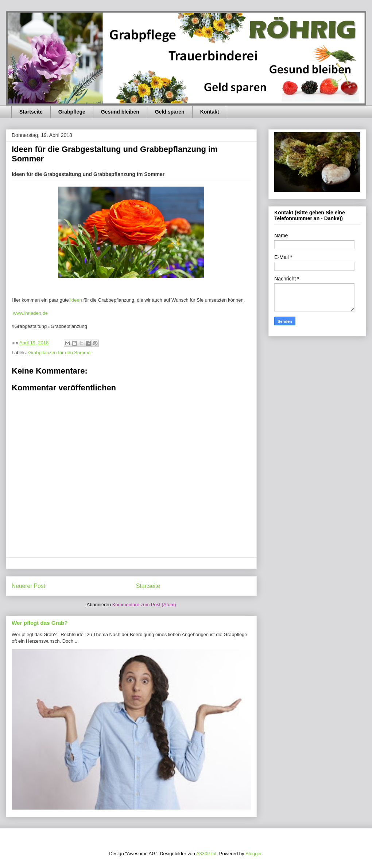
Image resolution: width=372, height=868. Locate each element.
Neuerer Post (28, 586)
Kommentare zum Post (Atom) (144, 605)
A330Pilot (206, 854)
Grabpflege (72, 112)
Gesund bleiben (120, 112)
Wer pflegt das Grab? (40, 623)
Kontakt (210, 112)
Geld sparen (170, 112)
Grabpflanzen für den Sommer (60, 353)
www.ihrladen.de (30, 313)
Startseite (31, 112)
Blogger (253, 854)
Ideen (77, 300)
